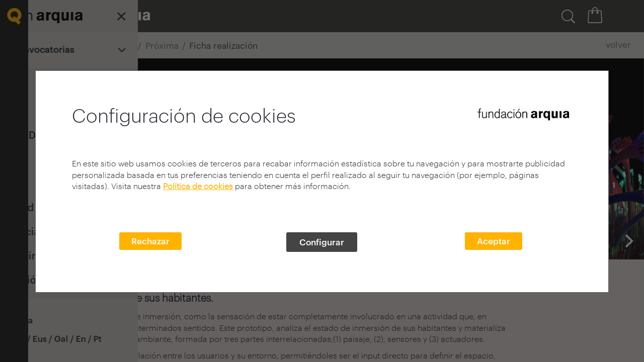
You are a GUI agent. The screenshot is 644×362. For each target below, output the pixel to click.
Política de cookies (198, 186)
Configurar (322, 242)
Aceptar (494, 241)
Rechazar (150, 241)
